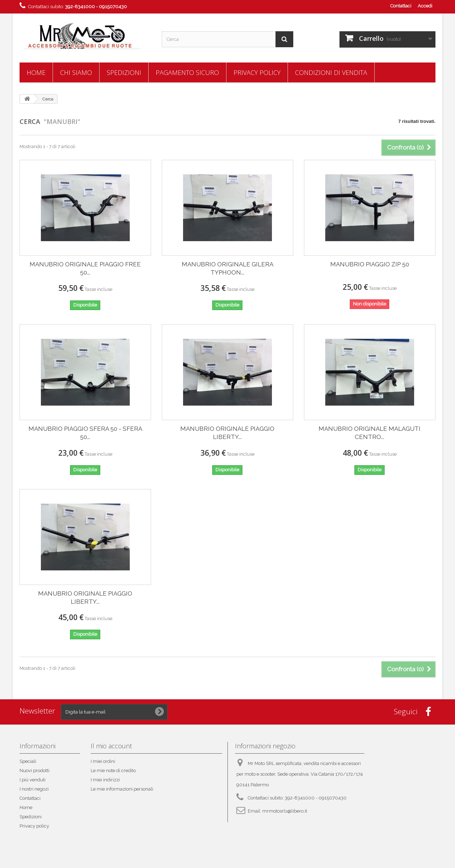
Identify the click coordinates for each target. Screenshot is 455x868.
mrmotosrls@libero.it (285, 811)
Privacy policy (257, 72)
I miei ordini (103, 761)
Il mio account (111, 746)
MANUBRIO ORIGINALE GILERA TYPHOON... (227, 268)
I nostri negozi (34, 789)
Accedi (425, 6)
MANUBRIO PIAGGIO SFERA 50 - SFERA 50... (85, 433)
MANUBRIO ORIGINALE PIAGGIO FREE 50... (85, 268)
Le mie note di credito (113, 771)
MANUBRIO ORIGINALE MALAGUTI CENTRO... (370, 433)
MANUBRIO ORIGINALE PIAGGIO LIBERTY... (227, 433)
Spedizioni (124, 72)
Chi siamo (76, 72)
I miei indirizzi (105, 780)
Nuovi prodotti (34, 771)
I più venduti (33, 780)
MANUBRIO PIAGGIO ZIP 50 (370, 264)
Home (36, 72)
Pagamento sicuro (187, 72)
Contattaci (401, 6)
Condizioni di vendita (331, 72)
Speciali (28, 761)
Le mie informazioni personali (122, 789)
